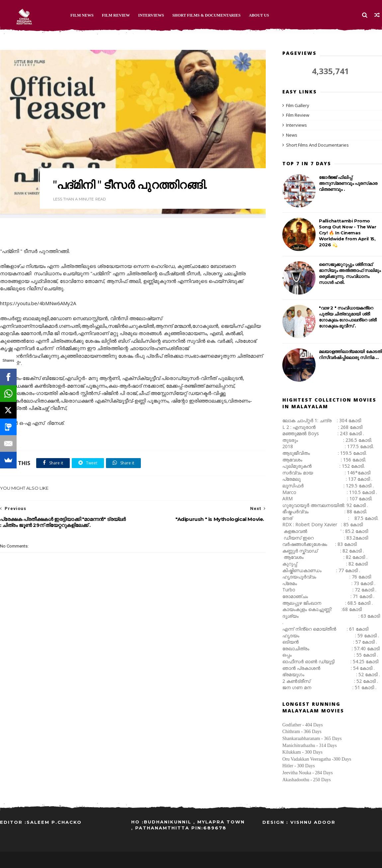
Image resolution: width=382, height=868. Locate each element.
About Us (259, 15)
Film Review (116, 15)
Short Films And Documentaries (317, 145)
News (292, 135)
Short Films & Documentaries (207, 15)
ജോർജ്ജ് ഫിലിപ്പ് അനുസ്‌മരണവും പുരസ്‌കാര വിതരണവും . (348, 183)
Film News (82, 15)
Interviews (151, 15)
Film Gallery (298, 105)
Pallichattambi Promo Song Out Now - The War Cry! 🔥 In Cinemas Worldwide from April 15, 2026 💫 (347, 233)
